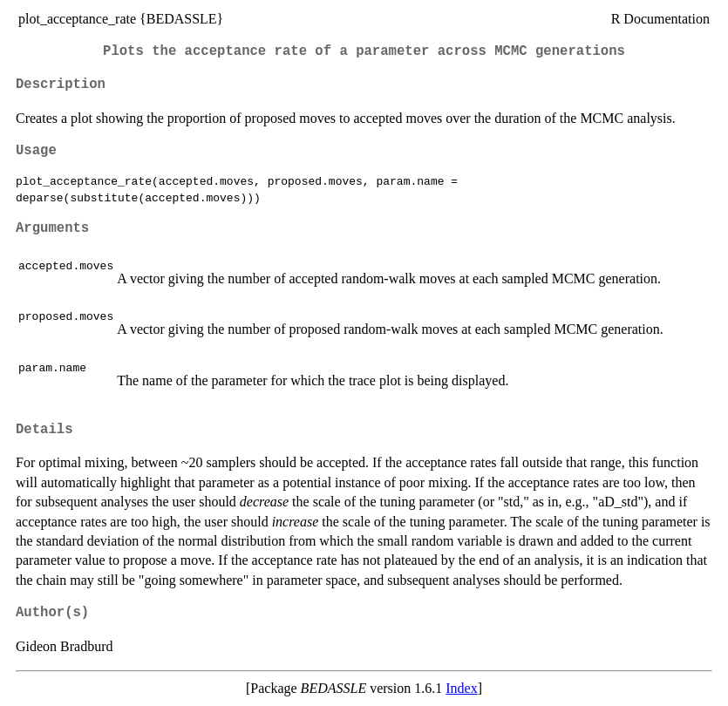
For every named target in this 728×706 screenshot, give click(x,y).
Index (461, 688)
